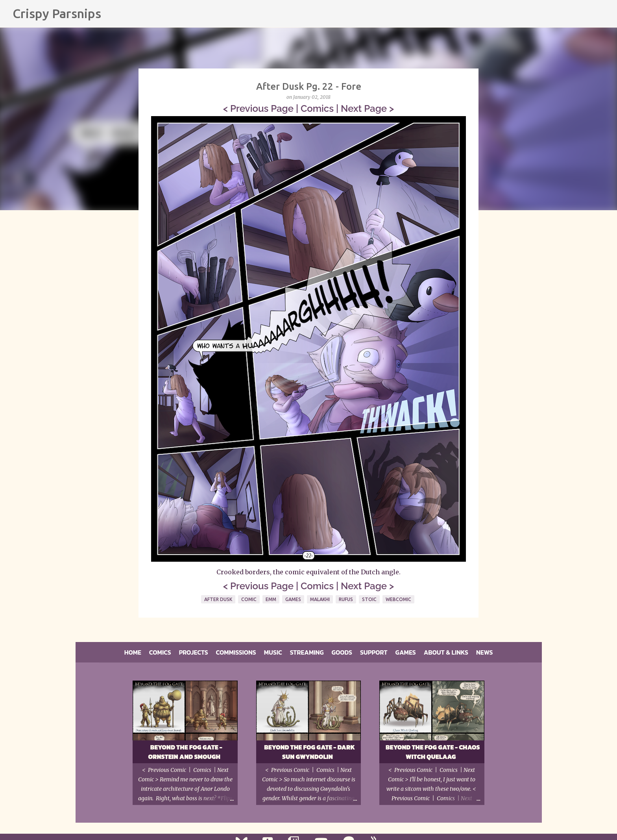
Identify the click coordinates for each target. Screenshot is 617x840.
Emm (271, 599)
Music (273, 652)
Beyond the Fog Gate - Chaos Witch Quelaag (433, 752)
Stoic (369, 599)
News (484, 652)
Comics (317, 108)
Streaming (307, 652)
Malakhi (320, 599)
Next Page (364, 108)
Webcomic (398, 599)
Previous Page (262, 108)
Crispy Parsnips (57, 13)
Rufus (346, 599)
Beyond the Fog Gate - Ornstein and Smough (185, 752)
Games (293, 599)
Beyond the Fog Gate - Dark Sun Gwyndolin (309, 752)
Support (374, 652)
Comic (249, 599)
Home (133, 652)
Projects (194, 652)
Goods (342, 652)
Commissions (236, 652)
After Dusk (218, 599)
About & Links (446, 652)
